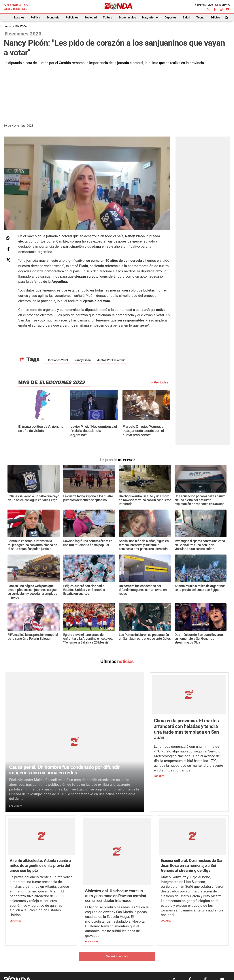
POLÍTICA (21, 26)
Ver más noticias (117, 904)
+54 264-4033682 (139, 946)
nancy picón (83, 360)
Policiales (72, 17)
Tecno (200, 17)
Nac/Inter (151, 18)
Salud (186, 17)
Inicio (8, 26)
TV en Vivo (223, 5)
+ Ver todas (160, 382)
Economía (53, 17)
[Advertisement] (117, 93)
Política (35, 17)
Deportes (170, 17)
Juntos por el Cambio (111, 360)
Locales (19, 17)
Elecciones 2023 (57, 360)
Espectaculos (127, 17)
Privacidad (126, 958)
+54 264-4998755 (142, 950)
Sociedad (91, 17)
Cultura (108, 17)
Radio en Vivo (203, 5)
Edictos (215, 17)
